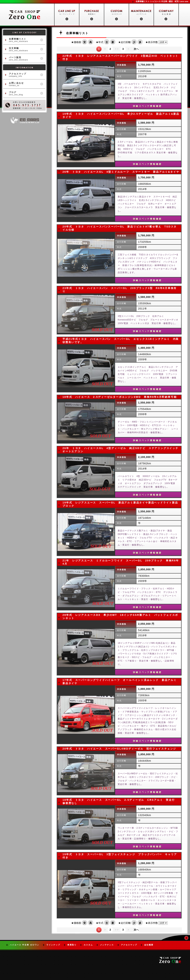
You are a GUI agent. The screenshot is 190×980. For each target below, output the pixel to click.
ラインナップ (53, 945)
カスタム (88, 945)
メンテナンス (107, 945)
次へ (136, 49)
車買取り (72, 945)
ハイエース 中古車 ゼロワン (25, 945)
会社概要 (149, 945)
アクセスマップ (129, 945)
